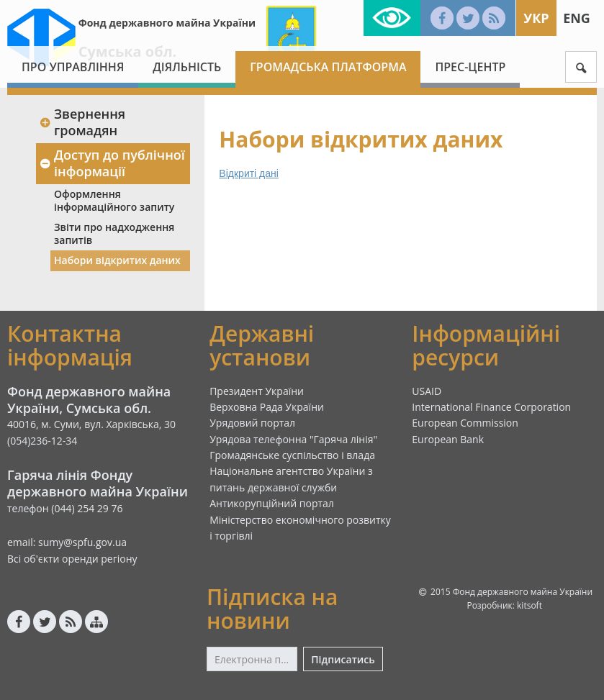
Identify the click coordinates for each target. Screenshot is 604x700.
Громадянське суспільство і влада (292, 455)
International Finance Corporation (491, 407)
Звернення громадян (82, 122)
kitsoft (529, 605)
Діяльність (187, 67)
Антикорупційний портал (272, 503)
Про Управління (73, 67)
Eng (577, 18)
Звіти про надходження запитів (114, 233)
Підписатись (343, 659)
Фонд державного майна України (167, 23)
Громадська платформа (328, 67)
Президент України (257, 391)
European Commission (465, 423)
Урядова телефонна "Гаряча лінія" (293, 439)
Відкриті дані (249, 173)
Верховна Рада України (267, 407)
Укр (536, 18)
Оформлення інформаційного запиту (114, 200)
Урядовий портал (252, 423)
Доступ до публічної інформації (112, 163)
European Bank (448, 439)
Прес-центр (470, 67)
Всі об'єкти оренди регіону (72, 559)
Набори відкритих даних (117, 260)
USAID (427, 391)
